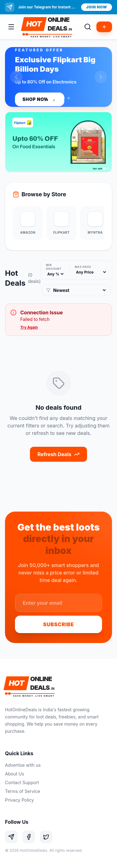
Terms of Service (23, 791)
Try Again (29, 327)
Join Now (97, 7)
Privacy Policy (19, 800)
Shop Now (40, 99)
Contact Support (22, 782)
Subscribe (58, 624)
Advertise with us (23, 765)
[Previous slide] (16, 77)
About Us (15, 774)
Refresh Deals (58, 454)
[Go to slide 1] (54, 98)
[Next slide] (101, 77)
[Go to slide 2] (64, 98)
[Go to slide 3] (69, 98)
